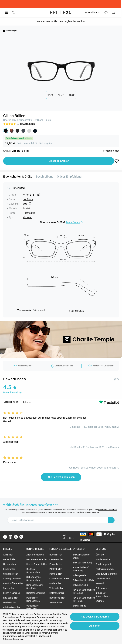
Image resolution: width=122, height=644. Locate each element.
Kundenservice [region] (103, 559)
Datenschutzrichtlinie (13, 639)
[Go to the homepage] (61, 13)
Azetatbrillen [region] (56, 603)
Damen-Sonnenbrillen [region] (37, 559)
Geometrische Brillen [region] (59, 579)
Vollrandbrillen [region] (56, 588)
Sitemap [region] (100, 601)
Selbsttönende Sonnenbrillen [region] (33, 579)
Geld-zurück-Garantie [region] (106, 574)
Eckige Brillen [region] (56, 564)
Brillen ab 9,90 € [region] (80, 585)
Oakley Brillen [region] (10, 603)
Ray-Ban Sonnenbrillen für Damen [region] (84, 591)
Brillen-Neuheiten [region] (12, 593)
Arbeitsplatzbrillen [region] (12, 579)
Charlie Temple (12, 120)
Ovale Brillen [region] (55, 583)
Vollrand (28, 217)
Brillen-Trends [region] (79, 606)
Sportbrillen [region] (9, 588)
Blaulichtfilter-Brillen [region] (13, 583)
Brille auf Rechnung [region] (82, 563)
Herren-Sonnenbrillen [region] (37, 564)
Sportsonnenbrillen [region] (36, 593)
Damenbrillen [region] (10, 559)
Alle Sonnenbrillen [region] (35, 555)
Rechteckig (26, 120)
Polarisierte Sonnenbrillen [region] (33, 599)
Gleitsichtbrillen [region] (11, 574)
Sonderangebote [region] (104, 564)
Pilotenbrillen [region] (56, 569)
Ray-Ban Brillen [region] (11, 598)
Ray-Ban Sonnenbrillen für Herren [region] (84, 599)
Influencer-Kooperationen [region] (103, 595)
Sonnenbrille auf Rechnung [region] (81, 569)
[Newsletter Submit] (111, 520)
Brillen (47, 120)
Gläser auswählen (59, 161)
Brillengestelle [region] (79, 575)
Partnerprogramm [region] (105, 569)
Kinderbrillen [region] (9, 569)
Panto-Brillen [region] (56, 574)
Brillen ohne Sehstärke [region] (83, 580)
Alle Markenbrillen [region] (12, 607)
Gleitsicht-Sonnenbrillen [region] (33, 571)
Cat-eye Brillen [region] (56, 559)
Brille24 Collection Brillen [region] (81, 556)
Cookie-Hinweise (38, 636)
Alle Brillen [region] (8, 555)
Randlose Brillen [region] (57, 598)
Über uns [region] (100, 555)
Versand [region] (100, 583)
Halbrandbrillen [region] (57, 593)
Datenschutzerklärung (108, 510)
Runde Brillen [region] (56, 555)
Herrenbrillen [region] (9, 564)
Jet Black (38, 120)
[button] (6, 131)
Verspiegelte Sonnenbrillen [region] (33, 607)
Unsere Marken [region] (103, 579)
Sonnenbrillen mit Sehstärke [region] (35, 587)
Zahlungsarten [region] (103, 588)
